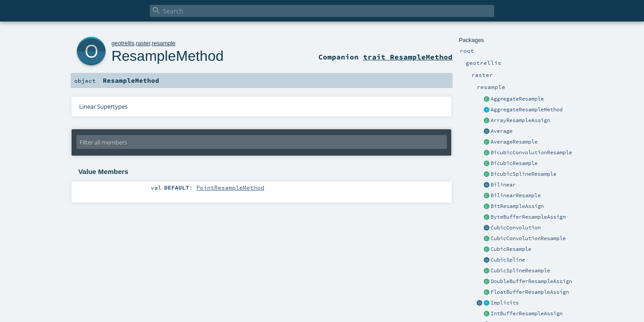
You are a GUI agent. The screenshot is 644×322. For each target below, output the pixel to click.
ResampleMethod (167, 56)
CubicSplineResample (520, 271)
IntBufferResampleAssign (527, 314)
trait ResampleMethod (408, 57)
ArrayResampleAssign (520, 120)
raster (143, 43)
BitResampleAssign (517, 206)
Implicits (505, 303)
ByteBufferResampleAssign (528, 217)
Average (502, 131)
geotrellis (123, 43)
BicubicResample (514, 163)
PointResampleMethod (230, 187)
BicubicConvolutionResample (531, 153)
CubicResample (511, 249)
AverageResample (514, 142)
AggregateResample (517, 99)
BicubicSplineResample (523, 174)
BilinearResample (516, 195)
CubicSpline (508, 260)
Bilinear (503, 185)
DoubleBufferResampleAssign (531, 281)
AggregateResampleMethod (527, 110)
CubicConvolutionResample (528, 238)
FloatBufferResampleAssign (530, 292)
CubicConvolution (516, 228)
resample (164, 43)
